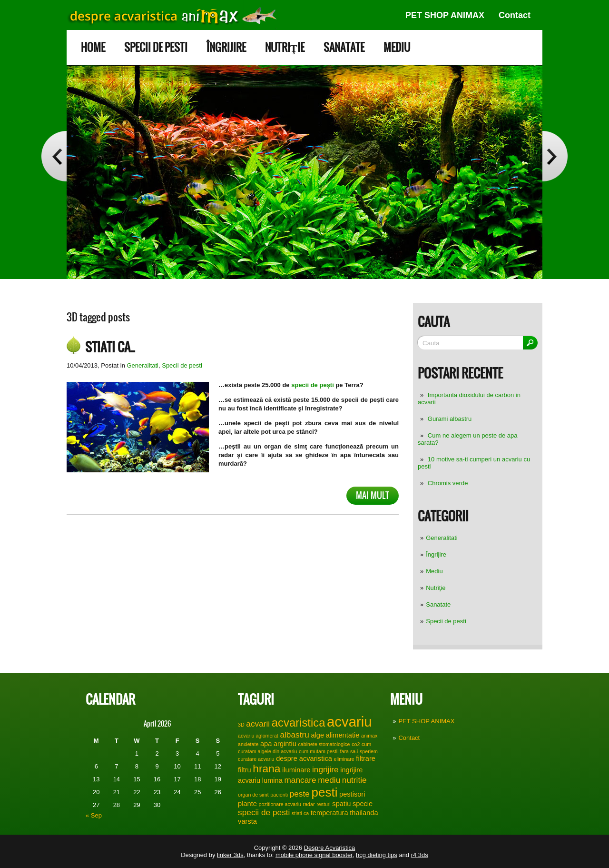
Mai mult (373, 495)
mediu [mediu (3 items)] (329, 780)
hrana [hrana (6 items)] (266, 768)
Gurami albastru (450, 419)
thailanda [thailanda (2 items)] (364, 813)
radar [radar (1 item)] (309, 804)
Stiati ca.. (110, 347)
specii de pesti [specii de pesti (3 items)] (264, 812)
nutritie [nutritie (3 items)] (354, 780)
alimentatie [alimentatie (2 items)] (343, 735)
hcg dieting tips (377, 855)
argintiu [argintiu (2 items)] (285, 744)
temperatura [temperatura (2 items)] (329, 813)
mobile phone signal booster (314, 855)
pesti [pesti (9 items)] (324, 792)
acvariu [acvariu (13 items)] (349, 722)
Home (93, 47)
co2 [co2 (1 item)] (356, 744)
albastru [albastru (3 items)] (294, 735)
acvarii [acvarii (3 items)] (258, 724)
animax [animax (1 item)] (369, 736)
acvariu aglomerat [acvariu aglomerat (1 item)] (258, 736)
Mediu (397, 47)
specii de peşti (312, 385)
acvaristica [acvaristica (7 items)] (299, 723)
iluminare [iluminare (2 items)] (296, 770)
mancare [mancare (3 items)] (300, 780)
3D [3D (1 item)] (241, 725)
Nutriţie (285, 47)
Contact (515, 15)
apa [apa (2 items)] (266, 744)
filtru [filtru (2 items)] (245, 770)
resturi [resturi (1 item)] (324, 804)
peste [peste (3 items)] (300, 794)
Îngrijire (226, 47)
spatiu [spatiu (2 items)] (341, 804)
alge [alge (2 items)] (317, 735)
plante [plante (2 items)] (247, 804)
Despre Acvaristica (330, 848)
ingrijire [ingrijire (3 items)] (325, 769)
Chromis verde (448, 483)
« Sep (94, 815)
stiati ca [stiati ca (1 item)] (300, 813)
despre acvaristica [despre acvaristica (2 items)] (304, 758)
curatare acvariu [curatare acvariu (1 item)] (256, 759)
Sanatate (344, 47)
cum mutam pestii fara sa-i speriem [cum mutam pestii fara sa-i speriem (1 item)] (338, 751)
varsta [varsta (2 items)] (247, 821)
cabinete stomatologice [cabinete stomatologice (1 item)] (324, 744)
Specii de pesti (156, 47)
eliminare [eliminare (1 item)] (344, 759)
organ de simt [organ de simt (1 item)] (253, 795)
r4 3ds (420, 855)
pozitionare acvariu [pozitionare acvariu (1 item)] (280, 804)
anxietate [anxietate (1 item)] (248, 744)
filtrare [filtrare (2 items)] (366, 758)
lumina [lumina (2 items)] (272, 780)
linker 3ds (230, 855)
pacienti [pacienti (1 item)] (279, 795)
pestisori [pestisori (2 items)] (352, 794)
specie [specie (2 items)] (363, 804)
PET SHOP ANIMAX (445, 15)
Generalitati (442, 538)
